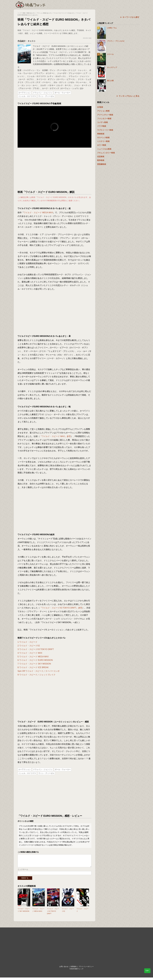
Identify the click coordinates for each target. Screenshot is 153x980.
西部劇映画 (102, 164)
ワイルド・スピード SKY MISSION (24, 912)
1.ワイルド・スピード (27, 642)
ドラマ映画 (102, 126)
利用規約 (74, 969)
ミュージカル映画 (104, 149)
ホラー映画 (102, 145)
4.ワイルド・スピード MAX (30, 653)
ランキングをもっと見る (129, 96)
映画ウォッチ (31, 4)
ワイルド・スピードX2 (68, 912)
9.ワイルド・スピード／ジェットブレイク (37, 675)
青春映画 (101, 134)
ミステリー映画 (103, 141)
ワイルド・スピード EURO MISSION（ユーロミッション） (59, 46)
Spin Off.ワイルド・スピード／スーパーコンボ (39, 671)
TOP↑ (147, 971)
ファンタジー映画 (104, 119)
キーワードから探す (131, 17)
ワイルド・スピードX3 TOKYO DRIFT (53, 914)
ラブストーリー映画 (105, 130)
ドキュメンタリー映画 (106, 153)
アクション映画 (103, 111)
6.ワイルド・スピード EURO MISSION (35, 660)
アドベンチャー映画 (105, 115)
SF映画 (100, 107)
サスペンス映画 (103, 138)
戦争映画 (101, 160)
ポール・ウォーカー (62, 93)
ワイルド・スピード (82, 912)
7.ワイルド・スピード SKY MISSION (34, 664)
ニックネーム (23, 872)
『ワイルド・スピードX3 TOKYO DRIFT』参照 (61, 608)
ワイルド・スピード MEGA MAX (38, 213)
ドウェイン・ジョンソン (43, 93)
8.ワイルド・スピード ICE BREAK (33, 667)
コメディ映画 (102, 122)
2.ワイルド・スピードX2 (29, 646)
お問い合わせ (64, 969)
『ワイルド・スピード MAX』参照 (55, 436)
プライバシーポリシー (86, 969)
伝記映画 (101, 157)
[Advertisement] (54, 169)
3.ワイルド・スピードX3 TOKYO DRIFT (36, 649)
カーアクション (25, 93)
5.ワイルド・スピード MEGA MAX (33, 657)
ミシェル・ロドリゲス (27, 96)
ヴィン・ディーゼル (46, 96)
